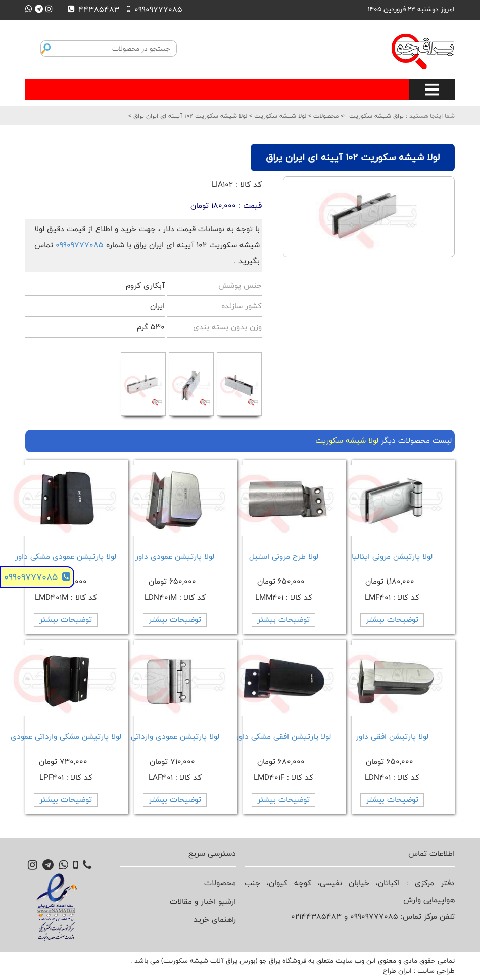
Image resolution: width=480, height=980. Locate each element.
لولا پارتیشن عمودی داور (175, 556)
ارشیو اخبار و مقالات (203, 901)
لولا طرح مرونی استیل (284, 556)
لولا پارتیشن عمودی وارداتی (175, 737)
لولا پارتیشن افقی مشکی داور (283, 737)
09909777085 (80, 245)
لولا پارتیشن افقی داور (392, 737)
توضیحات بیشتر (392, 620)
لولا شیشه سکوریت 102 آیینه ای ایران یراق (189, 116)
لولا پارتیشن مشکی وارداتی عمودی (66, 737)
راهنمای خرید (215, 920)
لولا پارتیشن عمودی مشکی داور (66, 556)
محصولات (325, 116)
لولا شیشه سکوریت (279, 116)
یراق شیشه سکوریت (376, 116)
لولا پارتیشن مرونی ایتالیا (392, 556)
